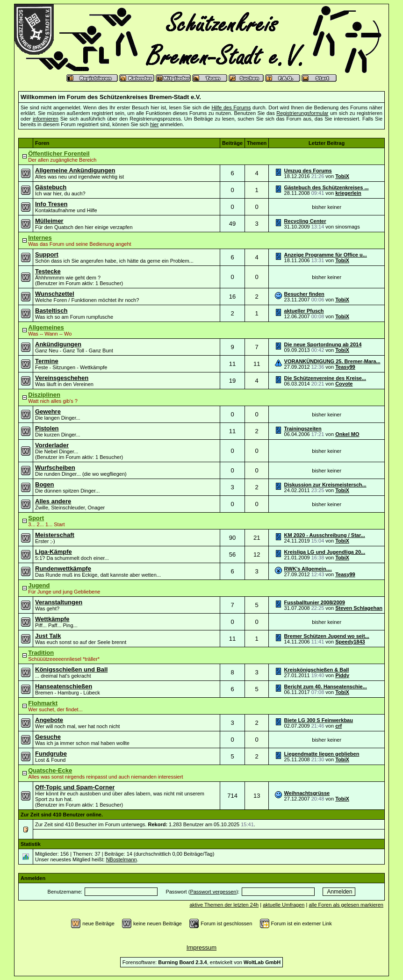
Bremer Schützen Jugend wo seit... (327, 636)
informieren (46, 119)
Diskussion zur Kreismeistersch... (325, 485)
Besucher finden (304, 294)
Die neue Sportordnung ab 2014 (323, 344)
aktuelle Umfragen (284, 905)
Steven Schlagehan (359, 608)
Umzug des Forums (308, 171)
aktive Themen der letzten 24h (224, 905)
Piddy (342, 675)
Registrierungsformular (302, 113)
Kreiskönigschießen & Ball (317, 670)
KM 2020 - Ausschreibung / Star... (325, 535)
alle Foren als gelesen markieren (346, 905)
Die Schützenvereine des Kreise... (325, 378)
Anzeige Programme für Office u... (326, 255)
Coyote (344, 384)
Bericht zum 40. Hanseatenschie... (326, 687)
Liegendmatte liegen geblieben (322, 754)
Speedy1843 (350, 642)
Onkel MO (347, 434)
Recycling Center (305, 221)
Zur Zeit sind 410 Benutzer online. (62, 815)
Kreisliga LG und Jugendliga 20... (325, 552)
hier (154, 124)
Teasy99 (345, 367)
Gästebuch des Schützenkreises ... (327, 187)
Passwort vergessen (213, 892)
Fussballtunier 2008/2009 (315, 602)
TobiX (342, 176)
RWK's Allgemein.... (308, 569)
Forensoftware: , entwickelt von (201, 962)
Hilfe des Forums (231, 107)
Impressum (201, 948)
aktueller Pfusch (304, 311)
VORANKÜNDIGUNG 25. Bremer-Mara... (332, 361)
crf (338, 726)
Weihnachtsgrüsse (307, 793)
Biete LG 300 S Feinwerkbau (319, 720)
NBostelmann (122, 859)
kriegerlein (348, 193)
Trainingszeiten (303, 429)
